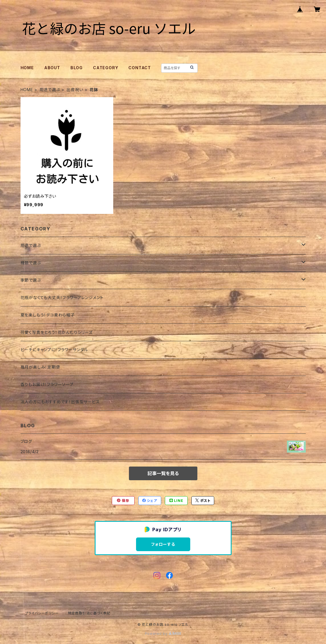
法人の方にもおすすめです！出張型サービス (60, 402)
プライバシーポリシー (42, 613)
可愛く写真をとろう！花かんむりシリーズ (57, 332)
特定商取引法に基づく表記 (89, 613)
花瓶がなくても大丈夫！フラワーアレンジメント (62, 298)
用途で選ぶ (50, 90)
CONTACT (140, 68)
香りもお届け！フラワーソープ (47, 384)
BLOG (77, 68)
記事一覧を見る (163, 473)
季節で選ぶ (31, 280)
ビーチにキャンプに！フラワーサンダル (54, 350)
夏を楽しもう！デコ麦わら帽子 (48, 315)
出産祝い (75, 90)
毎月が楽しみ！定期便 (40, 367)
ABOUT (52, 68)
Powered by (163, 634)
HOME (27, 68)
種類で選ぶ (31, 263)
